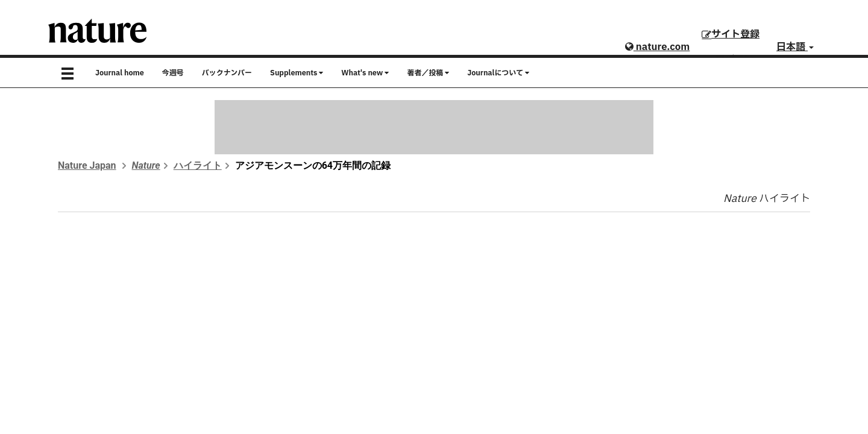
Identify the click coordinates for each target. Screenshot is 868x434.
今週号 (173, 73)
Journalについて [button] (498, 73)
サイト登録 (731, 34)
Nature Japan (87, 165)
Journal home (120, 73)
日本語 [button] (795, 47)
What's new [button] (365, 73)
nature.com (657, 47)
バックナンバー (227, 73)
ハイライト (198, 165)
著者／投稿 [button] (428, 73)
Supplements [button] (297, 73)
